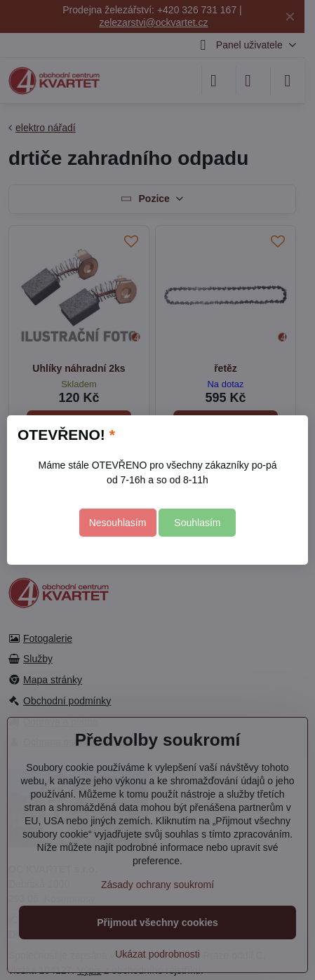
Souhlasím (197, 523)
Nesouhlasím (118, 523)
